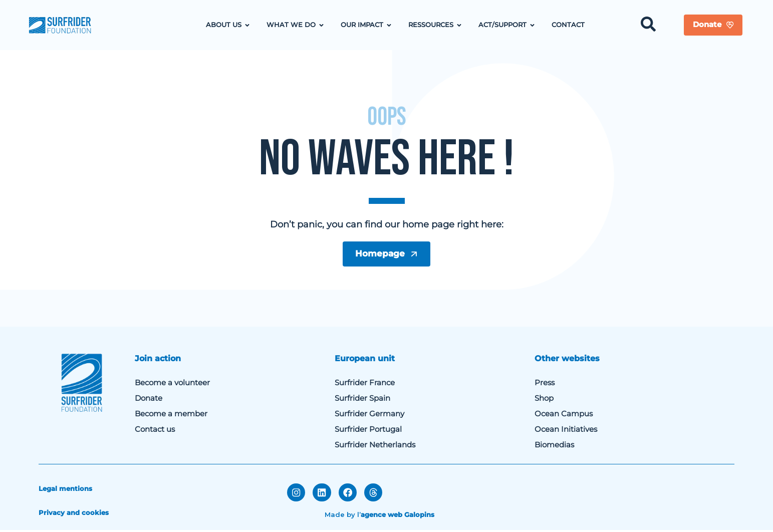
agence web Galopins (398, 515)
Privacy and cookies (74, 514)
